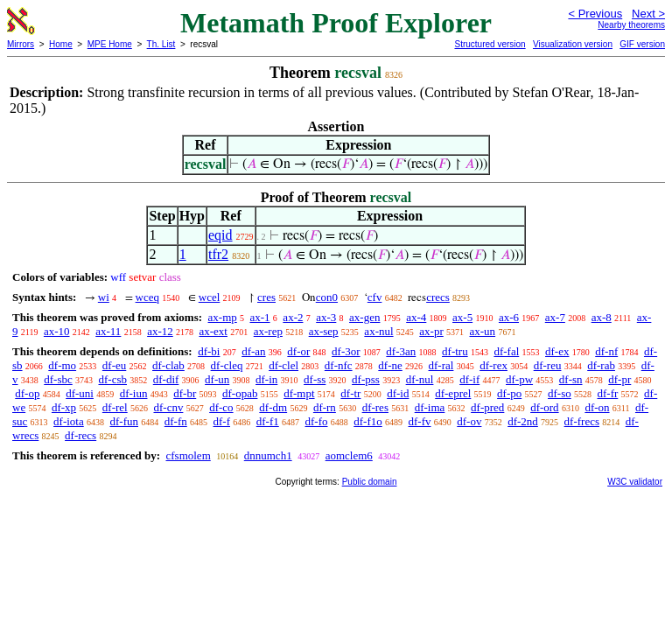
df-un (217, 379)
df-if (469, 379)
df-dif (166, 379)
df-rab (601, 365)
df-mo (62, 365)
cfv (375, 297)
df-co (221, 407)
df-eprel (453, 393)
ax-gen (364, 317)
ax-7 (555, 317)
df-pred (487, 407)
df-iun (134, 393)
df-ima (430, 407)
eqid (220, 235)
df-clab (168, 365)
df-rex (493, 365)
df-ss (315, 379)
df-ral (441, 365)
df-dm (273, 407)
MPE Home (110, 44)
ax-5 (462, 317)
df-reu (548, 365)
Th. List (161, 44)
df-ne (390, 365)
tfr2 (218, 254)
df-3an (401, 351)
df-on (597, 407)
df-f (222, 421)
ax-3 (326, 317)
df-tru (455, 351)
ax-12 (160, 331)
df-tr (350, 393)
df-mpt (299, 393)
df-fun (125, 421)
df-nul (420, 379)
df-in (266, 379)
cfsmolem (188, 455)
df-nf (606, 351)
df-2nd (523, 421)
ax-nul (378, 331)
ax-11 (108, 331)
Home (61, 44)
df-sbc (58, 379)
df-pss (366, 379)
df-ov (469, 421)
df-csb (113, 379)
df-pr (619, 379)
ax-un (483, 331)
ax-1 (260, 317)
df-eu (114, 365)
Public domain (370, 482)
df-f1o (368, 421)
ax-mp (223, 317)
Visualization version (573, 44)
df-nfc (339, 365)
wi (104, 297)
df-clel (283, 365)
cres (266, 297)
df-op (27, 393)
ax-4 (416, 317)
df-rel (115, 407)
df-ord (545, 407)
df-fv (420, 421)
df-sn (571, 379)
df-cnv (168, 407)
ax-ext (213, 331)
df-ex (557, 351)
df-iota (69, 421)
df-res (375, 407)
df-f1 (268, 421)
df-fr (607, 393)
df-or (298, 351)
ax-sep (324, 331)
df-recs (80, 435)
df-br (185, 393)
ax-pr (431, 331)
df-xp (64, 407)
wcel (210, 297)
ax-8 (602, 317)
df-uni (80, 393)
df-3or (346, 351)
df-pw (519, 379)
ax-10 (57, 331)
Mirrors (21, 44)
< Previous (595, 14)
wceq (147, 297)
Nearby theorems (631, 25)
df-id (398, 393)
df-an (253, 351)
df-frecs (582, 421)
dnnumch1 (268, 455)
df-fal (506, 351)
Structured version (490, 44)
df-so (560, 393)
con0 (327, 297)
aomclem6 (349, 455)
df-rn (325, 407)
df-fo (317, 421)
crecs (438, 297)
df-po (509, 393)
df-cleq (227, 365)
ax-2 (293, 317)
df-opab (240, 393)
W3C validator (635, 482)
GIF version (642, 44)
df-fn (176, 421)
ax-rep (268, 331)
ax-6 (509, 317)
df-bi (209, 351)
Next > (648, 14)
